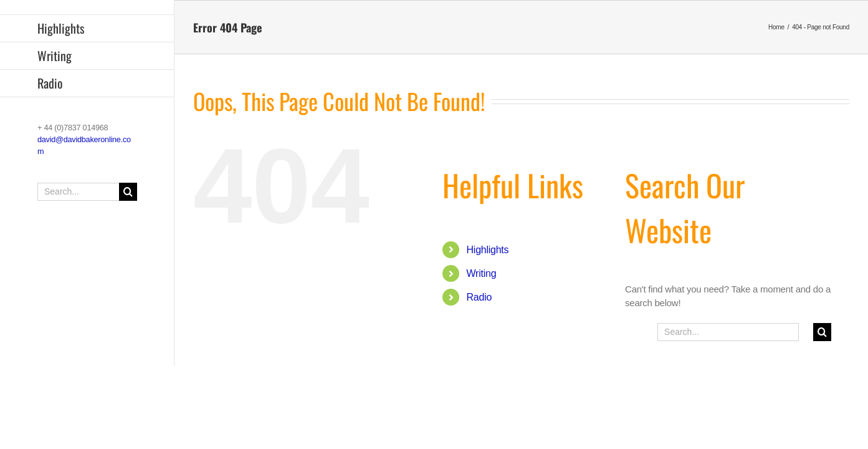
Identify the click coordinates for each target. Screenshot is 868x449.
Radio (479, 297)
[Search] (128, 192)
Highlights (488, 250)
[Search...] (87, 192)
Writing (482, 273)
